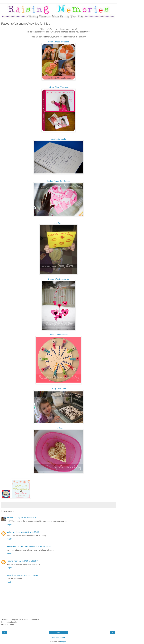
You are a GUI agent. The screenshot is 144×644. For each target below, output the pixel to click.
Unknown (11, 532)
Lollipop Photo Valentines (58, 87)
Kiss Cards (59, 223)
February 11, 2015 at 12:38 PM (26, 561)
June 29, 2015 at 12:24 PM (27, 575)
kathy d (10, 561)
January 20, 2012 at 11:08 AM (27, 532)
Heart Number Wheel (59, 335)
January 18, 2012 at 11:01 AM (26, 518)
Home (58, 633)
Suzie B (10, 518)
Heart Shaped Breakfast (59, 42)
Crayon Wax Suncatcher (59, 279)
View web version (58, 637)
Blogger (63, 642)
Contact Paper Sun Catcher (58, 181)
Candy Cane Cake (58, 388)
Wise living (12, 575)
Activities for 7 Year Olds (17, 546)
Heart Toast (59, 428)
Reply (9, 525)
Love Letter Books (58, 139)
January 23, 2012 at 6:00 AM (39, 546)
